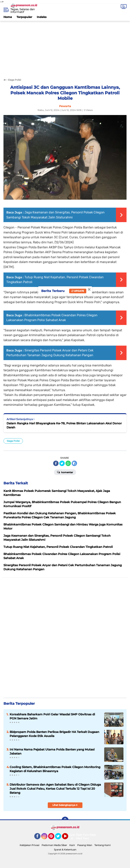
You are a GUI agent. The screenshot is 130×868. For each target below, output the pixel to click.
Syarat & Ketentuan (65, 850)
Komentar (65, 472)
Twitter (60, 838)
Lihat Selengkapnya (65, 805)
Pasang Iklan (85, 845)
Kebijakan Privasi (29, 845)
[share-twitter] (62, 463)
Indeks (42, 17)
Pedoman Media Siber (54, 845)
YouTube (68, 838)
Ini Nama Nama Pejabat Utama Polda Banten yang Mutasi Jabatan (52, 751)
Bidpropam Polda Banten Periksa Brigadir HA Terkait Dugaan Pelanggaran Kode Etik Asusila (54, 734)
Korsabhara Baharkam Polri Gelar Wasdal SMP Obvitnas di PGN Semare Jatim (52, 716)
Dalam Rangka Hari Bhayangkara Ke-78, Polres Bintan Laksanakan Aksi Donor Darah (64, 425)
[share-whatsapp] (68, 463)
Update (78, 291)
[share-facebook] (56, 463)
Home (8, 17)
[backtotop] (65, 820)
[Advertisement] (65, 48)
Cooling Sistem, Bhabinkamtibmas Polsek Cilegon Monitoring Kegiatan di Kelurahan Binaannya (55, 769)
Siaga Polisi (13, 441)
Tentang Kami (102, 845)
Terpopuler (24, 17)
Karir (72, 845)
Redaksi (95, 835)
